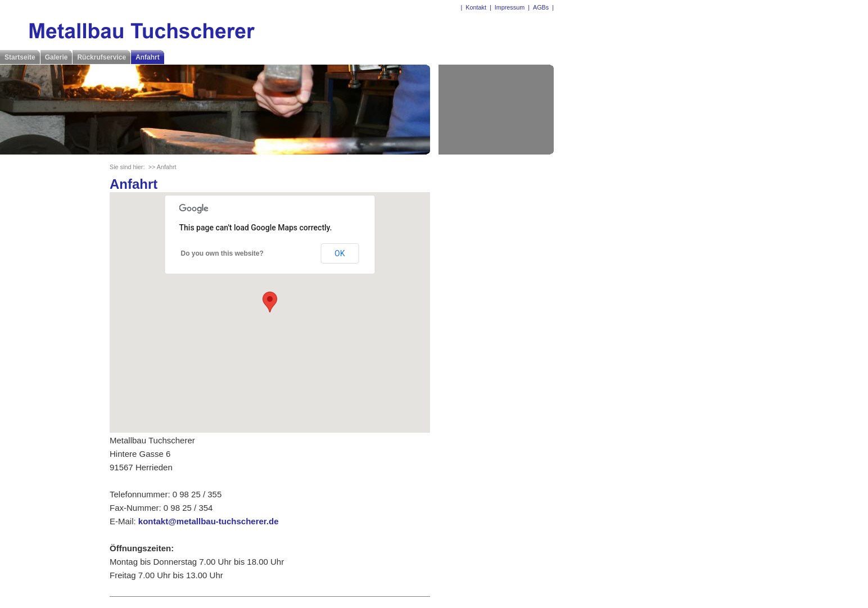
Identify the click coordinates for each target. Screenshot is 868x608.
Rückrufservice (101, 57)
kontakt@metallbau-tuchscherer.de (209, 521)
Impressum (510, 7)
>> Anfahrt (162, 167)
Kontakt (476, 7)
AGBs (541, 7)
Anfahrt (148, 57)
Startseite (20, 57)
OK (340, 253)
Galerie (56, 57)
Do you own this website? (222, 253)
